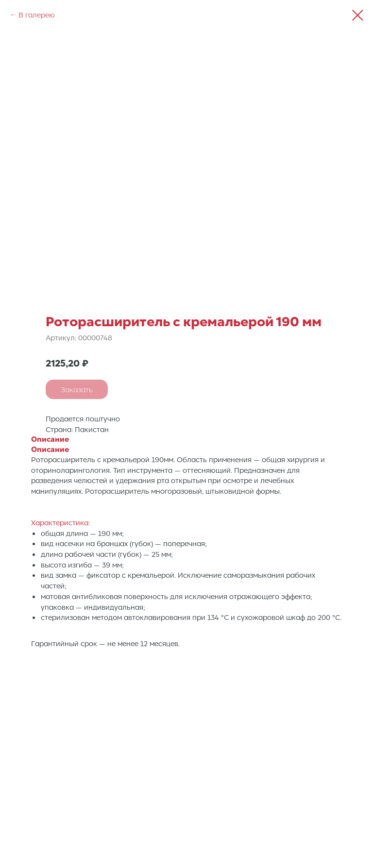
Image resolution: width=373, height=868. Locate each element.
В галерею (37, 15)
